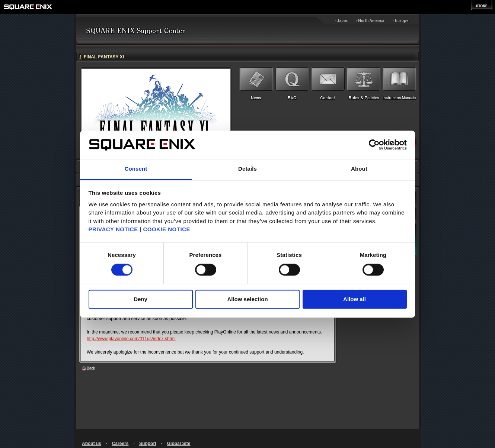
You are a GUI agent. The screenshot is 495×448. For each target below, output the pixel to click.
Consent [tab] (136, 169)
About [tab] (359, 169)
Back (91, 368)
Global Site (179, 444)
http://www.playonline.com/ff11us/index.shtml (131, 339)
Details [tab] (247, 169)
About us (92, 444)
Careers (120, 444)
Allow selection (247, 299)
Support (148, 444)
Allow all (355, 299)
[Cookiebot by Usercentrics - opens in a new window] (374, 145)
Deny (140, 299)
